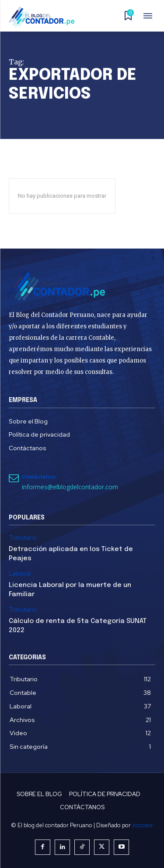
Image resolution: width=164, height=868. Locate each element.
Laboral (20, 574)
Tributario (23, 538)
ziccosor (143, 825)
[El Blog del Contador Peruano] (44, 17)
